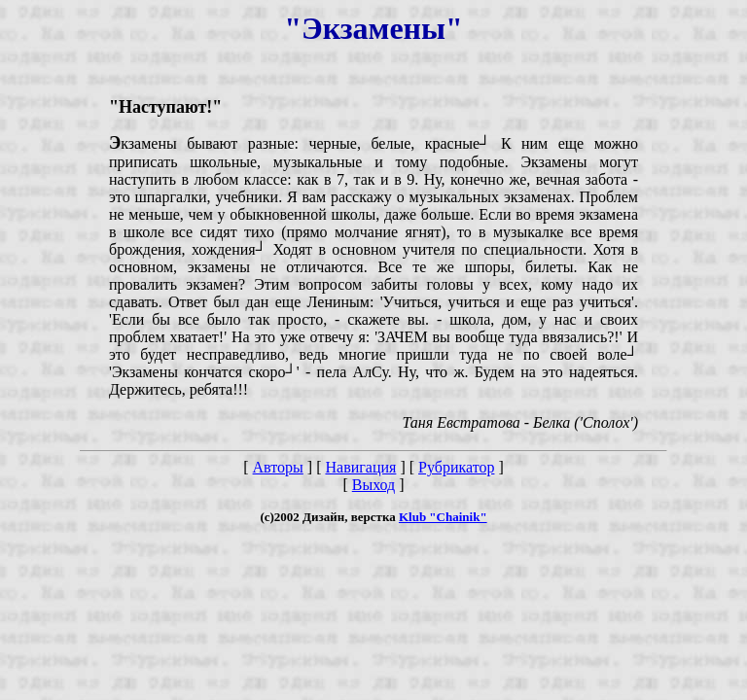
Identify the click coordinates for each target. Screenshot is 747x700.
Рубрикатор (456, 467)
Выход (374, 485)
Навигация (360, 467)
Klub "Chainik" (443, 517)
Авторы (278, 467)
